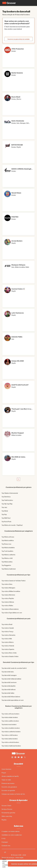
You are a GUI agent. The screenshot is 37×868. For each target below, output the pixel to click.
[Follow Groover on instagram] (12, 758)
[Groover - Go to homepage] (18, 753)
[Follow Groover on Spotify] (22, 758)
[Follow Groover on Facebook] (15, 758)
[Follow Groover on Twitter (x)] (25, 758)
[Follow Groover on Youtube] (19, 758)
